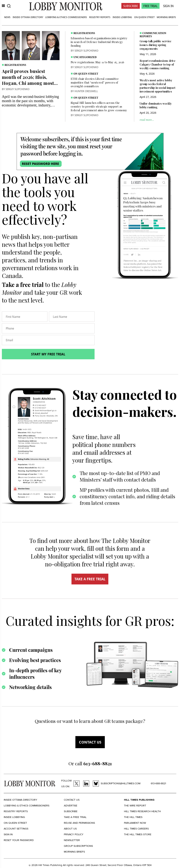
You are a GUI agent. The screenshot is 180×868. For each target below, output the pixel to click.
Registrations (15, 65)
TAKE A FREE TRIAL (90, 579)
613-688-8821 (158, 783)
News (7, 17)
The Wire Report (135, 806)
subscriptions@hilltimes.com (121, 783)
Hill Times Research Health (142, 811)
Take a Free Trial (75, 817)
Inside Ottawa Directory (28, 17)
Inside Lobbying (122, 17)
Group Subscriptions (78, 846)
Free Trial (150, 6)
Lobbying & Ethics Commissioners (66, 17)
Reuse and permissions (79, 823)
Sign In (168, 6)
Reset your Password (19, 840)
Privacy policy (74, 834)
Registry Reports (100, 17)
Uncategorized (85, 57)
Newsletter (72, 840)
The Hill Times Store (138, 834)
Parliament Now (135, 823)
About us (70, 829)
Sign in (8, 834)
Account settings (16, 829)
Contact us (90, 742)
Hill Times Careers (136, 829)
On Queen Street (144, 17)
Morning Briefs (166, 17)
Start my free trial (48, 354)
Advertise (71, 806)
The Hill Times (133, 817)
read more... (147, 120)
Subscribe (131, 6)
